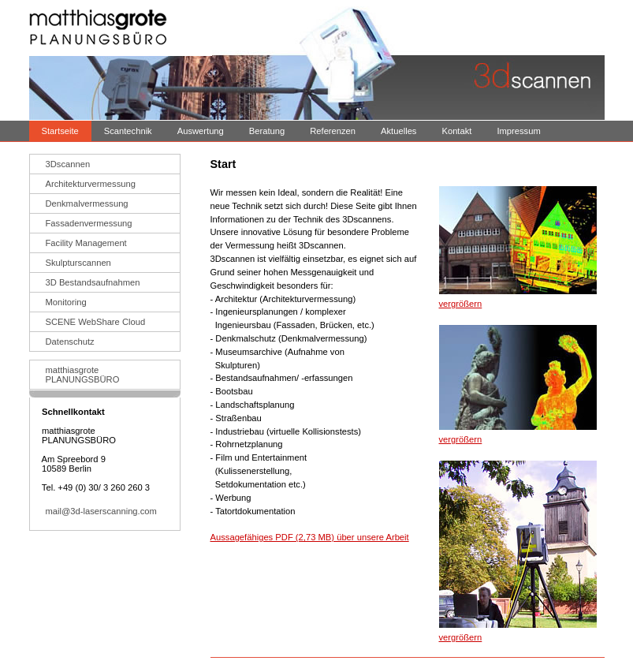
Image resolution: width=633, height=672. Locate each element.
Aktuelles (398, 131)
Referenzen (333, 131)
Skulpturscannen (78, 263)
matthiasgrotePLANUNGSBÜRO (83, 375)
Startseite (60, 131)
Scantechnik (128, 131)
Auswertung (201, 131)
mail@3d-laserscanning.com (101, 511)
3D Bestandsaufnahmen (93, 282)
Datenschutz (70, 342)
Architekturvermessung (91, 184)
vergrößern (461, 304)
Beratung (267, 131)
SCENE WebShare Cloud (96, 322)
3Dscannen (68, 164)
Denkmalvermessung (87, 203)
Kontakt (456, 131)
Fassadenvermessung (89, 223)
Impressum (518, 131)
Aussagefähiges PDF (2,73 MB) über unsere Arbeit (310, 537)
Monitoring (66, 302)
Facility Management (86, 243)
